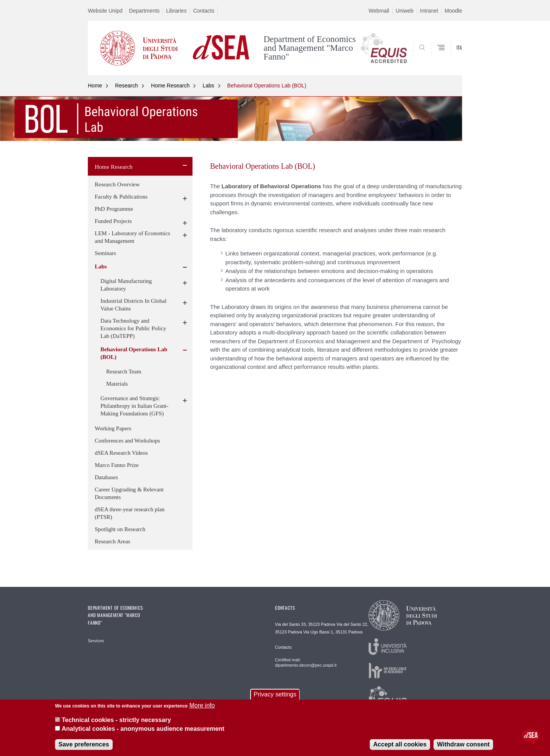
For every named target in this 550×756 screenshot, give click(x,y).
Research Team (124, 372)
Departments (144, 11)
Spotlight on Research (120, 529)
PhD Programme (114, 209)
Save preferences (84, 744)
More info (202, 705)
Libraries (176, 11)
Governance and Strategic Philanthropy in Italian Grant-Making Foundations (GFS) (134, 406)
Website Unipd (105, 11)
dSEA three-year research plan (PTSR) (130, 513)
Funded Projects (113, 221)
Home (95, 86)
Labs (208, 86)
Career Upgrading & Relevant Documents (129, 493)
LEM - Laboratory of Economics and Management (132, 237)
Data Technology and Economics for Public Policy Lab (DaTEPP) (133, 328)
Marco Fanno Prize (117, 465)
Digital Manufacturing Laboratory (126, 285)
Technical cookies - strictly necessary (116, 720)
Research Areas (112, 541)
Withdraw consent (463, 744)
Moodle (453, 11)
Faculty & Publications (121, 197)
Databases (106, 477)
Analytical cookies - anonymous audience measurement (143, 729)
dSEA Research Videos (121, 453)
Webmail (379, 11)
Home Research (170, 86)
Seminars (105, 253)
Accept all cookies (400, 744)
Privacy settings (275, 694)
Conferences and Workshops (127, 441)
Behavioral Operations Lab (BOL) (267, 86)
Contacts (204, 11)
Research (126, 86)
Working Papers (113, 428)
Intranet (429, 11)
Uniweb (405, 11)
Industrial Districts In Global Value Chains (133, 305)
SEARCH (449, 57)
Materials (117, 384)
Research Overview (117, 184)
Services (96, 641)
